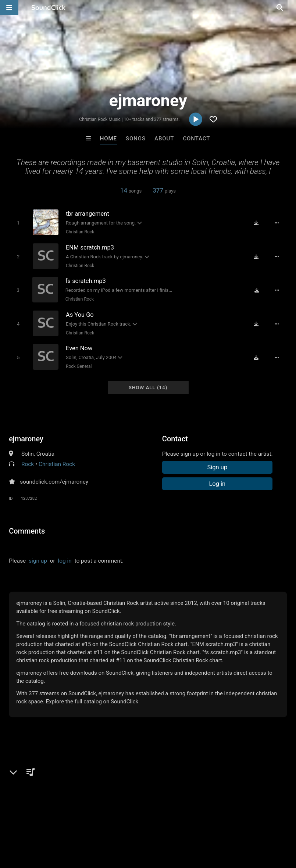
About (164, 139)
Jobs (101, 824)
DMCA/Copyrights (137, 824)
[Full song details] (277, 223)
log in (65, 560)
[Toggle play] (18, 223)
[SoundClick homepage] (49, 7)
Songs (136, 139)
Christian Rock (80, 232)
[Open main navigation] (9, 7)
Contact (196, 139)
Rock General (78, 366)
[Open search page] (289, 7)
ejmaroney (26, 438)
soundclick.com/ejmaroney (54, 481)
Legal (198, 824)
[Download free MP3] (257, 223)
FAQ (31, 824)
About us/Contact (65, 824)
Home (108, 139)
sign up (38, 560)
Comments (27, 530)
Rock (28, 463)
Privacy (175, 824)
